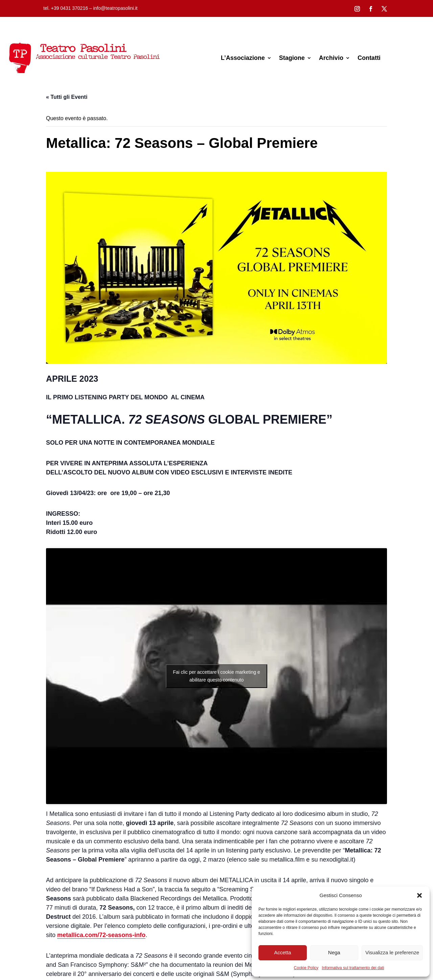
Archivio (331, 58)
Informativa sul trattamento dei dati (353, 968)
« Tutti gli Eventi (67, 97)
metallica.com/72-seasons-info (101, 935)
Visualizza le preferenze (392, 952)
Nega (334, 952)
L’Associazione (243, 58)
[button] (419, 895)
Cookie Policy (306, 968)
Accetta (282, 952)
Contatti (369, 58)
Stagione (292, 58)
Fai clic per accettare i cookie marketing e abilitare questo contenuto (216, 676)
